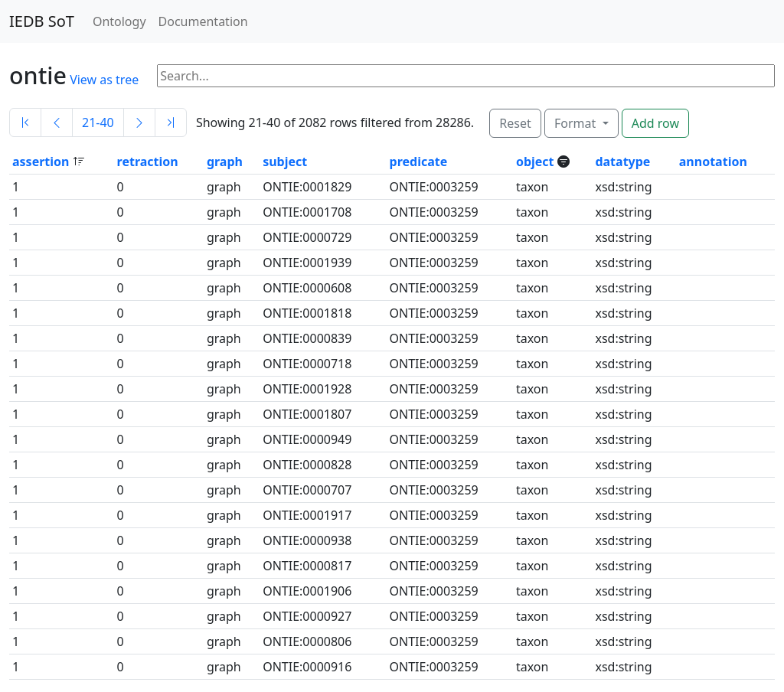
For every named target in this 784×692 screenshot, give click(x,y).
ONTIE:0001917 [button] (307, 515)
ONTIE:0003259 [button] (434, 187)
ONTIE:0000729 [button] (307, 237)
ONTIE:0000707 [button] (307, 490)
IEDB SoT (42, 21)
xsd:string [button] (623, 187)
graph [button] (225, 162)
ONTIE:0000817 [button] (307, 566)
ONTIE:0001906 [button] (307, 591)
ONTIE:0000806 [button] (307, 641)
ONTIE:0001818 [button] (307, 313)
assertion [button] (42, 162)
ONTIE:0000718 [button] (307, 364)
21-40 (98, 122)
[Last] (171, 122)
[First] (25, 122)
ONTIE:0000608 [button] (307, 288)
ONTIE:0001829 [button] (307, 187)
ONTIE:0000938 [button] (307, 540)
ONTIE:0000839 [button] (307, 338)
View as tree (104, 80)
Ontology (119, 21)
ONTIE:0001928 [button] (307, 389)
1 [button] (16, 187)
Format (577, 123)
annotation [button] (713, 162)
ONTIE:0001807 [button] (307, 414)
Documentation (203, 21)
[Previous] (57, 122)
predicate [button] (419, 162)
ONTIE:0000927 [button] (307, 616)
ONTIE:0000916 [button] (307, 667)
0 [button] (121, 187)
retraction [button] (148, 162)
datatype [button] (622, 162)
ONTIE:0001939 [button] (307, 263)
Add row (655, 123)
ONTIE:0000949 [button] (307, 439)
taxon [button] (532, 187)
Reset (515, 123)
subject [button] (285, 162)
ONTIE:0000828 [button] (307, 465)
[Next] (139, 122)
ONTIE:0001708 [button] (307, 212)
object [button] (537, 162)
